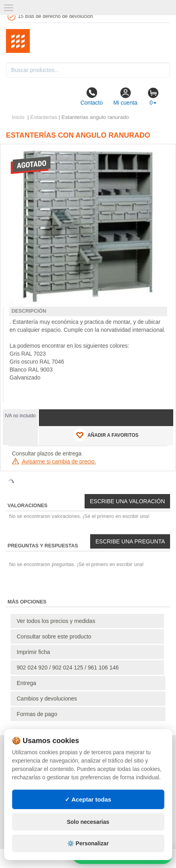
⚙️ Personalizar (88, 843)
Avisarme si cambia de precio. (54, 461)
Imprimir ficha (33, 652)
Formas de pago (37, 714)
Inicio (18, 117)
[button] (160, 154)
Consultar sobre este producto (54, 636)
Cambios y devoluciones (47, 699)
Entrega (26, 683)
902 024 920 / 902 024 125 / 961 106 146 (68, 668)
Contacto (91, 96)
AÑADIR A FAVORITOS (106, 435)
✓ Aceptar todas (88, 799)
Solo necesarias (88, 822)
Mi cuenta (125, 96)
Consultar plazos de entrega (47, 453)
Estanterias (44, 117)
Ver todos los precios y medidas (56, 621)
